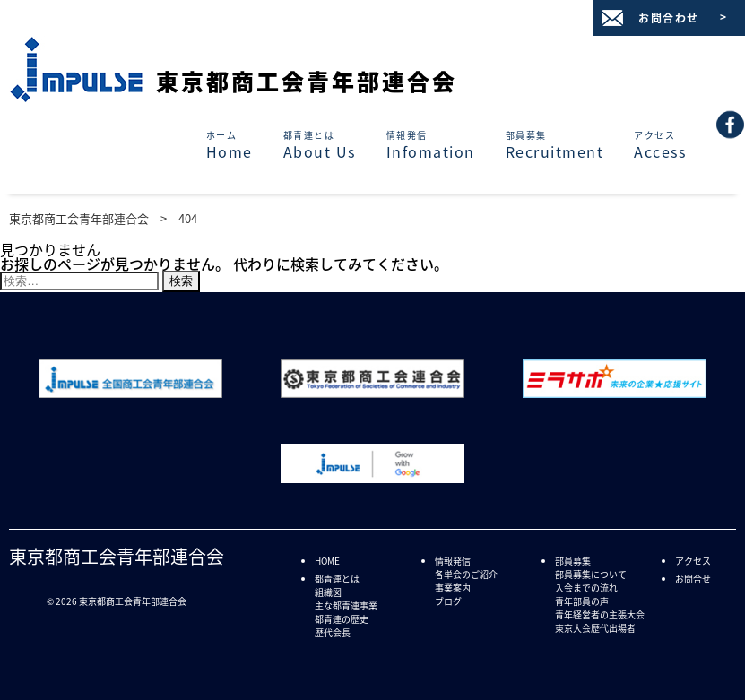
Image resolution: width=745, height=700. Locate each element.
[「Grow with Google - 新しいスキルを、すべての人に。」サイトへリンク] (372, 477)
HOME (327, 561)
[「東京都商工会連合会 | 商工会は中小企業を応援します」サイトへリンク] (372, 392)
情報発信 (453, 561)
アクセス (693, 561)
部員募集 (573, 561)
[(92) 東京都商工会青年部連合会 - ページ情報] (731, 118)
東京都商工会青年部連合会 (307, 81)
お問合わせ (669, 18)
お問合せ (693, 579)
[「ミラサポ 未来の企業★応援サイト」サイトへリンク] (615, 392)
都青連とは (337, 579)
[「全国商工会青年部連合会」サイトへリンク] (130, 392)
